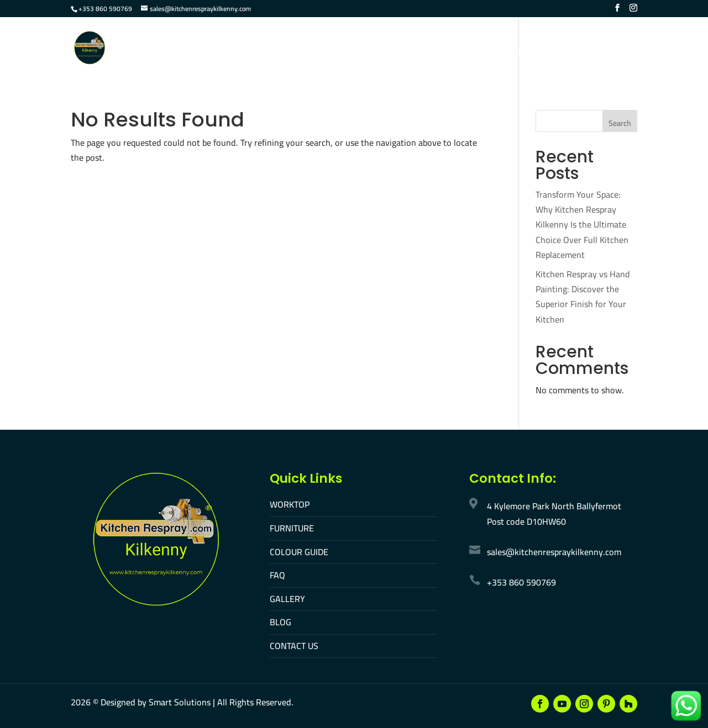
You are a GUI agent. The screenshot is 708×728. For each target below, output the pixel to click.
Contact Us (503, 49)
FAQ (407, 49)
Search (620, 123)
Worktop (233, 49)
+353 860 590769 (105, 9)
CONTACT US (294, 646)
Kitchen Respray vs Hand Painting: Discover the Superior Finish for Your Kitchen (583, 297)
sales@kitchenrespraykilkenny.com (554, 552)
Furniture (290, 49)
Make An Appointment (589, 49)
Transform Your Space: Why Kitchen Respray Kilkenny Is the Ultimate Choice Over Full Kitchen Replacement (582, 225)
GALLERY (287, 599)
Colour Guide (355, 49)
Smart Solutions (180, 702)
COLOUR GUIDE (299, 552)
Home (187, 49)
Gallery (447, 49)
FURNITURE (292, 528)
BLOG (280, 622)
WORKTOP (290, 504)
